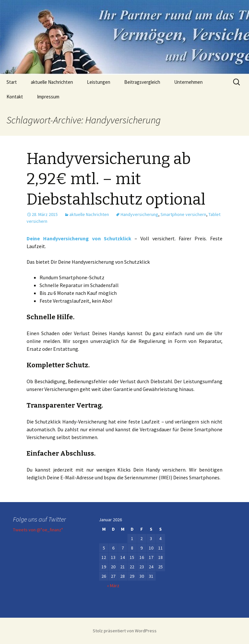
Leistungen (99, 82)
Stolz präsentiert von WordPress (125, 631)
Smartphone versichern (183, 214)
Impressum (48, 97)
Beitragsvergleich (142, 82)
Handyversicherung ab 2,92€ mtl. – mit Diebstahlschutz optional (116, 179)
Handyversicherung (139, 214)
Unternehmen (188, 82)
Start (12, 82)
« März (113, 586)
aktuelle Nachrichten (52, 82)
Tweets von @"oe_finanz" (38, 530)
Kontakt (15, 97)
